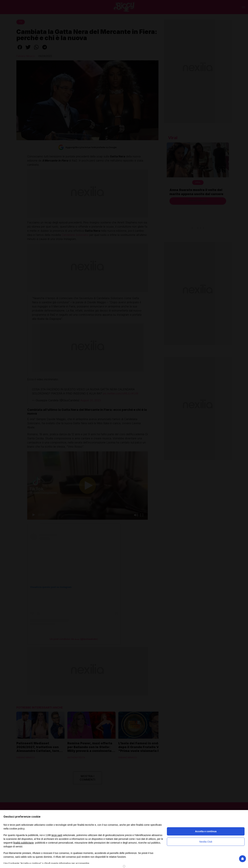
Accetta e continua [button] (206, 831)
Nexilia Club (206, 842)
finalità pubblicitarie (24, 843)
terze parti (57, 835)
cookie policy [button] (17, 829)
